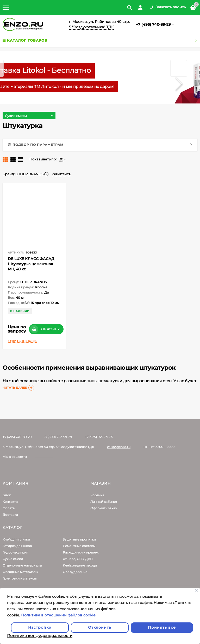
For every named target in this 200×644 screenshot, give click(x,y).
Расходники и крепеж (81, 552)
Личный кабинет (104, 502)
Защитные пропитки (79, 539)
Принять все (162, 627)
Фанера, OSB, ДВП (78, 559)
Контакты (10, 502)
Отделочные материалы (22, 565)
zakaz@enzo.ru (119, 447)
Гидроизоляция (15, 552)
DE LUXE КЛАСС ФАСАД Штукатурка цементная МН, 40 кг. (31, 264)
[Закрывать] (196, 590)
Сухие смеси (13, 559)
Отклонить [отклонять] (100, 627)
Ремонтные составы (79, 546)
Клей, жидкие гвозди (80, 565)
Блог (7, 495)
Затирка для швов (17, 546)
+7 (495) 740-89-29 (153, 24)
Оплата (9, 508)
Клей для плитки (16, 539)
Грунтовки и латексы (20, 578)
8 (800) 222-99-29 (58, 437)
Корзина (97, 495)
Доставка (10, 515)
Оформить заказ (104, 508)
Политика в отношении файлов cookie (58, 615)
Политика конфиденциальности (40, 636)
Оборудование (75, 572)
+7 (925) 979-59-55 (99, 437)
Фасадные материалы (20, 572)
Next (179, 76)
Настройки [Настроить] (40, 627)
